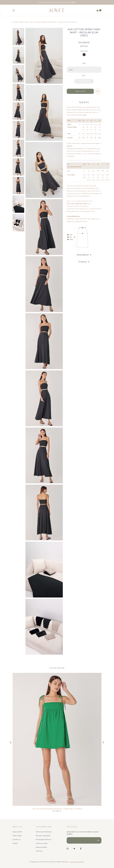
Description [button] (84, 255)
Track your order (42, 843)
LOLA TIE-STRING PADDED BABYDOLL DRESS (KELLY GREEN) (57, 809)
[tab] (84, 255)
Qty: (84, 75)
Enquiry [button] (84, 262)
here (84, 115)
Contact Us (17, 839)
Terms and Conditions (44, 832)
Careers (15, 843)
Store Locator (17, 836)
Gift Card (39, 851)
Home (15, 22)
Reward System (41, 847)
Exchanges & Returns (43, 839)
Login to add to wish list (98, 91)
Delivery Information (43, 836)
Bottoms (24, 22)
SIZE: (84, 63)
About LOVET (17, 832)
